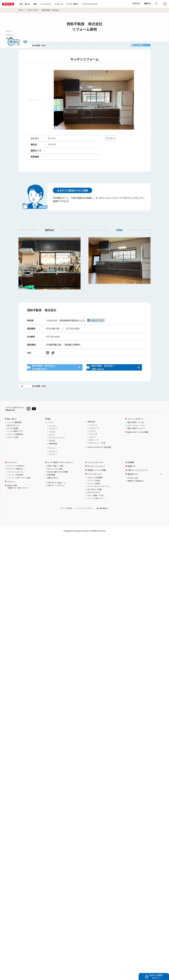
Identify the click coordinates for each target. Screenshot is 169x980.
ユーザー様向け (81, 4)
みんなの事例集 (13, 438)
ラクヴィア (53, 464)
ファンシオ (93, 443)
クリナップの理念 (94, 490)
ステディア (53, 438)
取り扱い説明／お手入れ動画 (58, 481)
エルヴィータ (94, 437)
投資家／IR (131, 476)
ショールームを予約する (16, 475)
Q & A (55, 478)
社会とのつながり (94, 502)
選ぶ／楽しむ (12, 428)
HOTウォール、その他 (97, 452)
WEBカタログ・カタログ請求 (138, 441)
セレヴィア (53, 461)
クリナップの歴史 (94, 493)
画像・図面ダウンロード (136, 438)
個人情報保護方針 (102, 518)
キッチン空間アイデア (15, 441)
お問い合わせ (57, 492)
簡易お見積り (136, 432)
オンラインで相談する (15, 478)
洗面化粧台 (91, 431)
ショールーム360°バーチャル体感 (19, 487)
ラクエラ (52, 441)
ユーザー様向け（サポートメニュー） (61, 472)
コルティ (52, 444)
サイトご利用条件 (67, 518)
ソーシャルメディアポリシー (84, 518)
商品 (49, 428)
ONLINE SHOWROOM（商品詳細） (100, 456)
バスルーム (51, 457)
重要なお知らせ (53, 487)
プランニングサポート (135, 428)
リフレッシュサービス (95, 472)
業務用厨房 (53, 453)
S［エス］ (93, 440)
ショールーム (54, 4)
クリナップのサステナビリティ (98, 496)
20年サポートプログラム (56, 495)
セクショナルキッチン (57, 447)
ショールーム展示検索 (15, 484)
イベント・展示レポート (96, 508)
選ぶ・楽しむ (33, 4)
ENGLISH (136, 3)
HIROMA (52, 450)
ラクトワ (92, 446)
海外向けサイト (133, 483)
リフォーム (67, 4)
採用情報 (131, 472)
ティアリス (93, 434)
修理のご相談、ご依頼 (55, 475)
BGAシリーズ (94, 449)
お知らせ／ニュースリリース (138, 479)
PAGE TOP (84, 531)
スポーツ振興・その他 (95, 505)
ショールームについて (15, 481)
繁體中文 (147, 3)
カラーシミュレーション (136, 435)
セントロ (52, 435)
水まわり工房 (32, 10)
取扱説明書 (51, 484)
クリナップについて (98, 4)
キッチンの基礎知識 (14, 432)
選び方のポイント (13, 435)
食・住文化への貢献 (95, 499)
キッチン (50, 432)
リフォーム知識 (13, 447)
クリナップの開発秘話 (15, 443)
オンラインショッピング (96, 476)
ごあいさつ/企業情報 (95, 487)
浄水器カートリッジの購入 (97, 479)
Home (21, 10)
